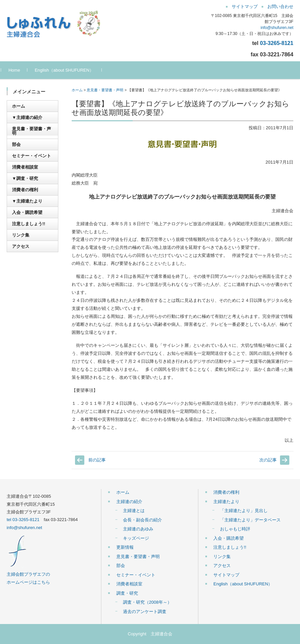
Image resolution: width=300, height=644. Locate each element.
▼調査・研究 (25, 178)
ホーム (77, 90)
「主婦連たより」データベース (250, 520)
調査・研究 (127, 593)
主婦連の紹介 (129, 502)
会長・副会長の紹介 (142, 520)
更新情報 (125, 547)
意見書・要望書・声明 (105, 90)
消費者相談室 (25, 167)
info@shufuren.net (277, 28)
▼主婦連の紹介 (27, 117)
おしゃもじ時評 (235, 529)
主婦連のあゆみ (138, 529)
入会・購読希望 (27, 212)
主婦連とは (134, 511)
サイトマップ (226, 575)
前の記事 (97, 460)
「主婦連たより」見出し (244, 511)
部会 (16, 144)
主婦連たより (226, 502)
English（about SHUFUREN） (70, 70)
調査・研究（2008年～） (147, 602)
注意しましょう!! (29, 224)
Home (20, 70)
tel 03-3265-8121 (23, 520)
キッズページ (136, 538)
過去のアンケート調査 (145, 612)
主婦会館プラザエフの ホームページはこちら (28, 574)
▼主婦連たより (27, 201)
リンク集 (21, 235)
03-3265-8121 (277, 43)
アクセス (21, 246)
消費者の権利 (25, 190)
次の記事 (268, 460)
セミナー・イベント (31, 156)
